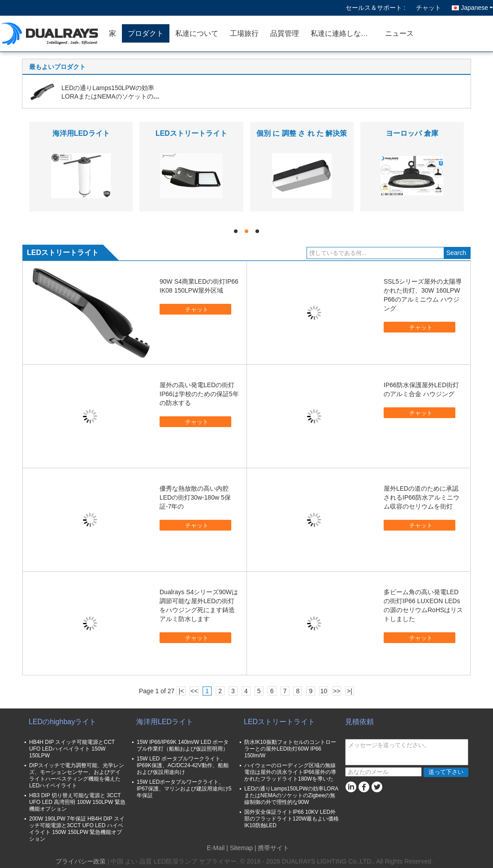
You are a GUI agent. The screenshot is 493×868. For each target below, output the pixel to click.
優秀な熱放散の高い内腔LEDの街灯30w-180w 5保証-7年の (195, 497)
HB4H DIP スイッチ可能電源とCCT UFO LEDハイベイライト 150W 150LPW (72, 749)
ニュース (399, 33)
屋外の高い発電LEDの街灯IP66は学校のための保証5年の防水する (199, 394)
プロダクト (146, 33)
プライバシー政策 (81, 861)
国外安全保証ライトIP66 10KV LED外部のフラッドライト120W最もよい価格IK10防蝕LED (292, 819)
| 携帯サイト (272, 848)
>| (350, 691)
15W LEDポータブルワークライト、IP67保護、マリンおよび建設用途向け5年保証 (184, 789)
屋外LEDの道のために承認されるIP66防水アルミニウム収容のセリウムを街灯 (422, 497)
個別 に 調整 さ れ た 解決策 (302, 133)
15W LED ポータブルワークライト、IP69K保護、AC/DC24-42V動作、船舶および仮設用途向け (183, 765)
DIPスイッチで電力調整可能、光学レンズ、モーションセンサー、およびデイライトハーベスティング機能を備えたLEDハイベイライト (77, 775)
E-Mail (216, 848)
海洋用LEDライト (81, 133)
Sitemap (241, 848)
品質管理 (285, 33)
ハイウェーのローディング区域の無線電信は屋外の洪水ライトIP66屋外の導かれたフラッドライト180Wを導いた (290, 772)
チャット (428, 8)
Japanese (477, 8)
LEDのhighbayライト (63, 722)
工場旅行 (244, 33)
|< (182, 691)
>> (337, 691)
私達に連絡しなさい (343, 33)
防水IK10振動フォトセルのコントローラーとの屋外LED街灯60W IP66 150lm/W (290, 749)
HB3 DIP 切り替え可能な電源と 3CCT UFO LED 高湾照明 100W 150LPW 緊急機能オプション (77, 802)
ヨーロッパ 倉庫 (412, 133)
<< (194, 691)
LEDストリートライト (191, 133)
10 (324, 691)
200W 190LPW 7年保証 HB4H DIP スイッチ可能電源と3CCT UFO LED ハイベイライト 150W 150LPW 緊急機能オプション (77, 829)
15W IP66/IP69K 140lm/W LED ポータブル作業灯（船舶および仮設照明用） (183, 745)
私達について (197, 33)
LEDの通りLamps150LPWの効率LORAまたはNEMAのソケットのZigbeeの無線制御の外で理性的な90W (291, 795)
